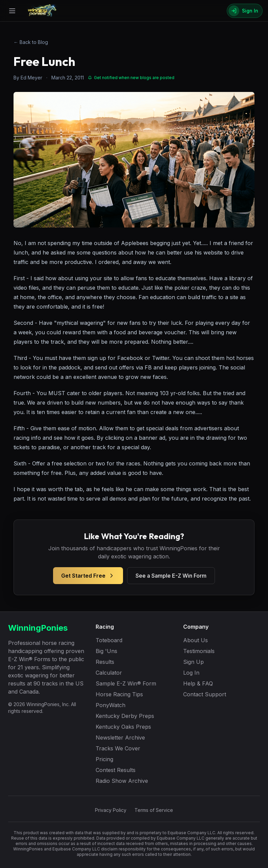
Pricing (104, 759)
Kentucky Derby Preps (125, 716)
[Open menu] (12, 11)
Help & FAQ (198, 683)
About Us (196, 640)
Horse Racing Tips (119, 694)
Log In (191, 673)
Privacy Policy (111, 810)
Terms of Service (154, 810)
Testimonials (199, 651)
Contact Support (205, 694)
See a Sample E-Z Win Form (171, 576)
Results (105, 662)
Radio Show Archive (122, 781)
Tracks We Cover (118, 748)
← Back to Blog (31, 42)
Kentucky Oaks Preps (123, 727)
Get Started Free (88, 576)
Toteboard (109, 640)
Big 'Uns (106, 651)
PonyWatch (111, 705)
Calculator (109, 673)
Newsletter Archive (120, 738)
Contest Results (116, 770)
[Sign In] (245, 11)
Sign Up (193, 662)
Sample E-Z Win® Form (126, 683)
